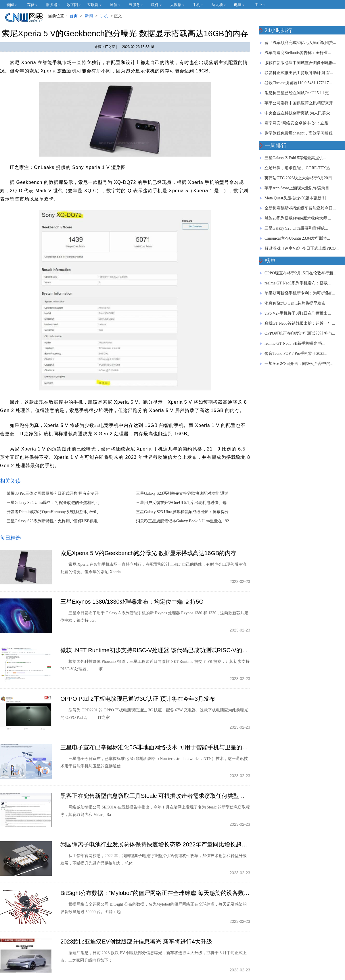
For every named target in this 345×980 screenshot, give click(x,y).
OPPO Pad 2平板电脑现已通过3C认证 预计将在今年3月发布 (138, 699)
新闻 (89, 16)
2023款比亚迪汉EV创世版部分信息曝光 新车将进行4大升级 (136, 942)
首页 (74, 16)
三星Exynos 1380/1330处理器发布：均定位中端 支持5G (132, 602)
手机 (104, 16)
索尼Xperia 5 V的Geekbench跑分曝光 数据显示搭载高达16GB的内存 (148, 553)
